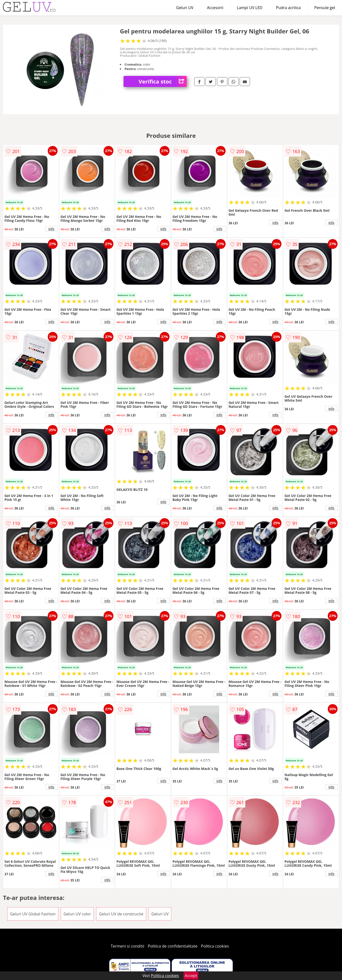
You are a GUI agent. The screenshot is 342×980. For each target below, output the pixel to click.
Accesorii (215, 8)
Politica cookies (215, 946)
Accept (191, 976)
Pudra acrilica (288, 8)
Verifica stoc (163, 81)
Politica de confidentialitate (173, 946)
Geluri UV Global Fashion (33, 914)
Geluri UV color (77, 914)
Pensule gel (325, 8)
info (51, 229)
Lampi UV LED (249, 8)
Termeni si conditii (128, 946)
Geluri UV (185, 8)
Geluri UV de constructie (121, 914)
